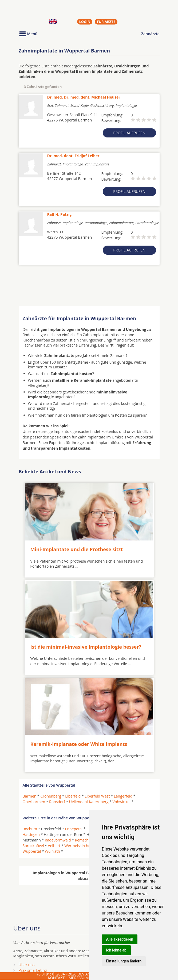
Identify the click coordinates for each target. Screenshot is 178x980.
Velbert (54, 846)
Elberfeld (73, 796)
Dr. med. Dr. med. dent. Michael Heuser (84, 97)
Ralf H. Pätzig (60, 214)
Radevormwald (58, 840)
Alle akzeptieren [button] (120, 939)
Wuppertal (32, 851)
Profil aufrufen (129, 133)
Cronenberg (51, 796)
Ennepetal (74, 829)
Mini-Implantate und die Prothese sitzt (77, 549)
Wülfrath (52, 851)
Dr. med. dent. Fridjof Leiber (73, 156)
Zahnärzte (150, 34)
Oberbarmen (34, 801)
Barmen (30, 796)
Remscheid (84, 840)
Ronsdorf (57, 801)
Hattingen (31, 834)
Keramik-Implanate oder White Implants (79, 744)
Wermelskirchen (78, 846)
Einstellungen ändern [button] (124, 961)
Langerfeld (123, 796)
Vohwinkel (122, 801)
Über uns (27, 964)
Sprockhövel (33, 846)
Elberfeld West (97, 796)
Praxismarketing (33, 970)
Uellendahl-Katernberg (89, 801)
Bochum (30, 829)
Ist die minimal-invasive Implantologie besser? (86, 646)
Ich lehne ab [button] (116, 950)
